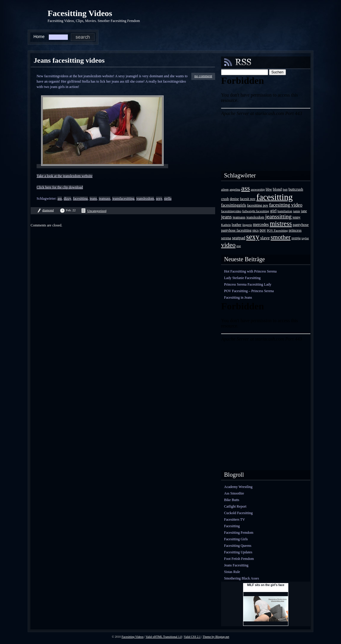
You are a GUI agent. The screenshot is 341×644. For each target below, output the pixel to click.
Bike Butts (232, 500)
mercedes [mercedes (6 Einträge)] (261, 224)
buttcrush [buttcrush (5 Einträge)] (296, 189)
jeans (93, 199)
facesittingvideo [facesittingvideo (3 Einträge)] (231, 211)
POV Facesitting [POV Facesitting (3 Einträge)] (277, 230)
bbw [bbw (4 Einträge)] (269, 189)
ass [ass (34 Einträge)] (246, 188)
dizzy (67, 199)
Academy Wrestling (238, 487)
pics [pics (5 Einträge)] (255, 230)
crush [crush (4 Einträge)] (225, 199)
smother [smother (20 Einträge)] (280, 237)
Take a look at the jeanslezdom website (65, 176)
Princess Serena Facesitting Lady (248, 284)
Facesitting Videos (80, 13)
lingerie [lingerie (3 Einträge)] (247, 225)
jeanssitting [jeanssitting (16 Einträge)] (278, 216)
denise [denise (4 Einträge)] (234, 199)
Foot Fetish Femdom (239, 559)
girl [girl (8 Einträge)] (273, 211)
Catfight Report (235, 506)
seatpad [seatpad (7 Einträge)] (239, 238)
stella (168, 199)
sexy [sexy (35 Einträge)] (253, 237)
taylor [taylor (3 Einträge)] (305, 238)
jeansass (105, 199)
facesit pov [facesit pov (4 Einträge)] (248, 199)
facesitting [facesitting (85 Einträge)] (275, 197)
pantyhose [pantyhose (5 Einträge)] (301, 225)
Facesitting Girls (236, 539)
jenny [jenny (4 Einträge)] (297, 217)
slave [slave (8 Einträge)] (265, 238)
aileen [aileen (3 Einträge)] (225, 189)
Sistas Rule (232, 572)
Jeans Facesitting (236, 565)
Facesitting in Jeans (238, 297)
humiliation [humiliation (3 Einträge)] (285, 211)
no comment (203, 76)
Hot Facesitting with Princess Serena (250, 271)
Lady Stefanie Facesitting (242, 278)
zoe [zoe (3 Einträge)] (239, 246)
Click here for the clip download (60, 187)
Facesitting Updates (238, 552)
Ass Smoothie (234, 493)
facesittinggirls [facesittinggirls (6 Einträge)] (234, 205)
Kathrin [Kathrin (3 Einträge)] (226, 225)
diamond (48, 210)
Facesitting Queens (238, 546)
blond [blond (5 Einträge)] (277, 189)
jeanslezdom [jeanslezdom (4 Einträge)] (255, 217)
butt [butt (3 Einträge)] (285, 189)
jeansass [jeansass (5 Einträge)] (239, 217)
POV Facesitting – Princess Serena (249, 291)
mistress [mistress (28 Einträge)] (281, 224)
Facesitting (232, 526)
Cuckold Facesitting (238, 513)
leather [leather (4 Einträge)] (237, 225)
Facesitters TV (234, 519)
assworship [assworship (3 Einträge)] (258, 189)
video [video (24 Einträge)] (228, 245)
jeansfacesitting (123, 199)
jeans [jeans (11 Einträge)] (226, 217)
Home (39, 37)
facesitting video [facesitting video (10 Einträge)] (286, 205)
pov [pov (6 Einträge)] (263, 230)
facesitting (80, 199)
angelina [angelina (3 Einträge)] (235, 189)
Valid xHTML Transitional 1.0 (164, 637)
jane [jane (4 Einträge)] (304, 211)
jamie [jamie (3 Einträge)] (297, 211)
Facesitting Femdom (239, 533)
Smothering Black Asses (241, 578)
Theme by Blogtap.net (216, 637)
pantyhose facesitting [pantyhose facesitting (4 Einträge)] (236, 230)
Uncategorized (97, 211)
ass (60, 199)
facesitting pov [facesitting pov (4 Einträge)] (258, 205)
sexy (159, 199)
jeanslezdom (145, 199)
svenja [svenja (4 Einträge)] (296, 238)
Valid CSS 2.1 (192, 637)
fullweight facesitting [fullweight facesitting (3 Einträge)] (256, 211)
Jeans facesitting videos (69, 60)
